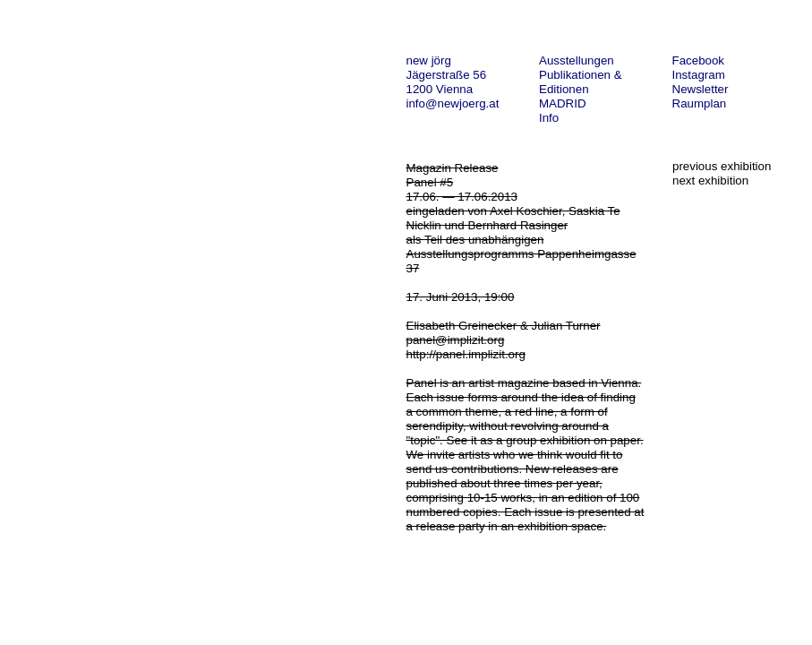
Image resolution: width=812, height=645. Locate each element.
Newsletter (701, 89)
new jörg (429, 60)
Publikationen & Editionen (581, 82)
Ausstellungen (577, 60)
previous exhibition (722, 166)
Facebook (699, 60)
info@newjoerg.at (453, 103)
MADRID (563, 103)
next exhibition (710, 181)
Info (549, 118)
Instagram (699, 75)
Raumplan (700, 103)
